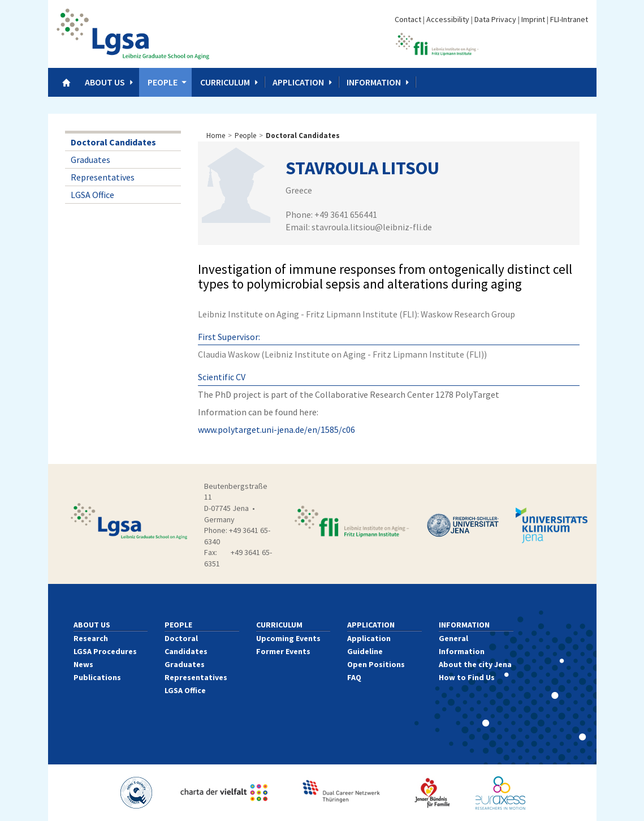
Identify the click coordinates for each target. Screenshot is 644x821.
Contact (408, 19)
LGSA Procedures (105, 651)
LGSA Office (92, 195)
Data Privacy (495, 19)
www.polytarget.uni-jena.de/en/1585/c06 (276, 429)
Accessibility (448, 19)
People (163, 82)
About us (105, 82)
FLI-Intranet (569, 19)
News (83, 664)
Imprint (533, 19)
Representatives (103, 177)
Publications (97, 677)
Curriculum (225, 82)
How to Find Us (467, 677)
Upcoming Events (288, 638)
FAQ (354, 677)
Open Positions (376, 664)
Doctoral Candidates (113, 142)
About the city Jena (475, 664)
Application (298, 82)
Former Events (283, 651)
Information (374, 82)
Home (216, 136)
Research (91, 638)
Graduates (90, 160)
